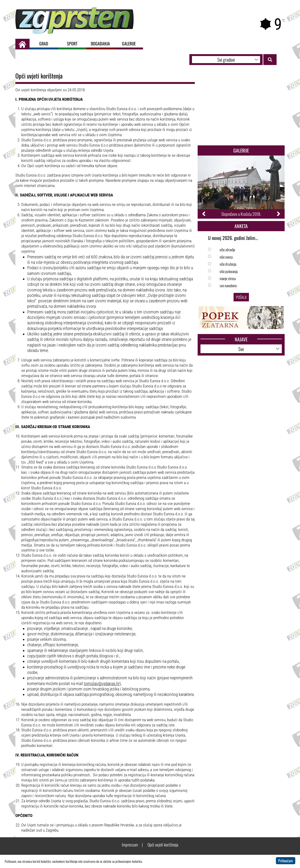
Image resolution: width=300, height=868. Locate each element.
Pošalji (241, 297)
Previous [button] (204, 214)
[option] (241, 187)
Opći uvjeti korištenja (163, 845)
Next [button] (278, 214)
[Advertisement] (241, 108)
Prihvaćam (286, 861)
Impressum (130, 845)
